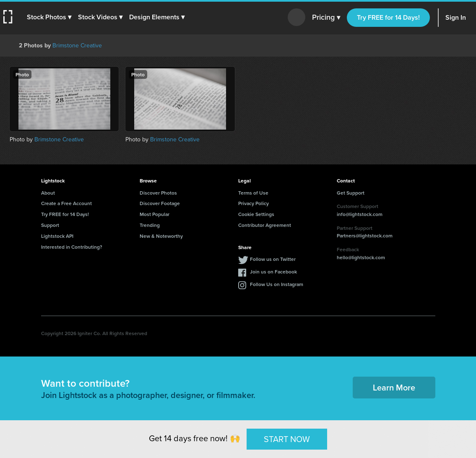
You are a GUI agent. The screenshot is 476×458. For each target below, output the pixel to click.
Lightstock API (57, 236)
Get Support (351, 193)
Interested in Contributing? (72, 247)
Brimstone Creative (77, 46)
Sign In (456, 17)
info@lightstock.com (360, 214)
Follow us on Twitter (273, 259)
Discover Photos (158, 193)
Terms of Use (253, 193)
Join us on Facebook (273, 272)
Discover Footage (160, 203)
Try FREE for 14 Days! (388, 17)
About (48, 193)
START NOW (287, 439)
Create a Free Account (66, 203)
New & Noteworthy (161, 236)
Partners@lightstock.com (365, 236)
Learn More (394, 387)
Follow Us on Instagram (277, 284)
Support (50, 225)
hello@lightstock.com (361, 257)
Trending (150, 225)
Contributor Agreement (265, 225)
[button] (49, 17)
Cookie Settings (256, 214)
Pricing (326, 18)
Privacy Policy (254, 203)
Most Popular (155, 214)
